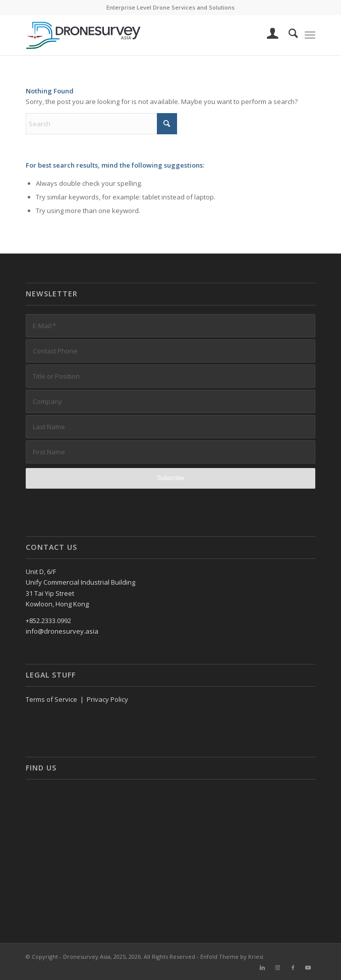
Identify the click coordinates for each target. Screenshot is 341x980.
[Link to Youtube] (308, 967)
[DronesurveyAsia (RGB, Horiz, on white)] (142, 35)
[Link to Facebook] (293, 967)
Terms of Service (51, 699)
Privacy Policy (107, 699)
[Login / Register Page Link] (268, 35)
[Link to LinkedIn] (262, 967)
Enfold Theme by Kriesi (232, 957)
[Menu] (310, 35)
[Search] (288, 35)
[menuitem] (268, 35)
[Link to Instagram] (277, 967)
